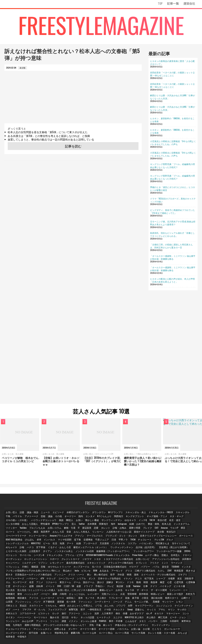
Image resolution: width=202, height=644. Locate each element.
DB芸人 (42, 522)
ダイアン (74, 549)
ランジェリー (125, 614)
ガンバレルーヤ (59, 626)
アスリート (11, 610)
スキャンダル (172, 514)
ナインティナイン (124, 603)
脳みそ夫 (174, 610)
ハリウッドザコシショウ (17, 522)
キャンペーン (24, 560)
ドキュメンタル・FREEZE (152, 514)
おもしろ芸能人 (175, 522)
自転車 (32, 583)
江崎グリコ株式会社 (138, 568)
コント (121, 610)
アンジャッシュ (172, 595)
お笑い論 (24, 626)
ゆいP (85, 610)
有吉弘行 (97, 533)
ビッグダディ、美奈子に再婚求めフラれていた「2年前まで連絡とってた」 (172, 211)
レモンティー (66, 560)
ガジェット (46, 553)
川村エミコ (149, 599)
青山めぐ (61, 568)
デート (126, 541)
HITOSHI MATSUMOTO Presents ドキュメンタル (137, 553)
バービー (10, 591)
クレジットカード (89, 557)
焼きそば (183, 568)
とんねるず (54, 618)
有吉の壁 (132, 522)
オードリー (63, 518)
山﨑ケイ (148, 595)
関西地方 (110, 518)
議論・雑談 (32, 514)
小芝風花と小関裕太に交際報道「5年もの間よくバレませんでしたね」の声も (173, 143)
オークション (12, 583)
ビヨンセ (80, 568)
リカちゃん (187, 599)
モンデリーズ (12, 580)
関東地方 (56, 526)
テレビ (103, 583)
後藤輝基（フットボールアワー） (135, 549)
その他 (51, 518)
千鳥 (184, 514)
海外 (66, 526)
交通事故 (167, 537)
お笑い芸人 (11, 514)
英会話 (160, 599)
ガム (193, 576)
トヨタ (115, 557)
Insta (70, 568)
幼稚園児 (168, 587)
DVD (52, 583)
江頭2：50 (62, 583)
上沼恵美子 (62, 549)
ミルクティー (39, 560)
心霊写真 (171, 580)
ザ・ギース (119, 587)
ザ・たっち (169, 603)
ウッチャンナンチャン (164, 545)
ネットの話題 (22, 614)
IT (20, 530)
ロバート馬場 (179, 626)
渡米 (45, 595)
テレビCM (45, 541)
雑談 (33, 522)
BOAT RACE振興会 (95, 537)
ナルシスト (55, 607)
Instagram (75, 526)
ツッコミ (165, 614)
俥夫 (54, 610)
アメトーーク (24, 518)
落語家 (113, 583)
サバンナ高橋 (12, 630)
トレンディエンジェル (73, 541)
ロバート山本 (148, 626)
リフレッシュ (12, 564)
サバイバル (59, 553)
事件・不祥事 (40, 618)
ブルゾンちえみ (173, 526)
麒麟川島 (135, 626)
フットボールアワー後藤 (17, 553)
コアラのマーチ (146, 607)
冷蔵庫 (165, 576)
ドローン (22, 557)
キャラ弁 (107, 587)
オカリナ (95, 610)
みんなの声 (139, 614)
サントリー (126, 599)
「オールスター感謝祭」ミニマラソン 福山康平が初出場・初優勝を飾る (173, 257)
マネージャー (109, 610)
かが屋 (34, 626)
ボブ (138, 603)
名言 (24, 580)
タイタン (131, 610)
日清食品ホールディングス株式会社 (31, 572)
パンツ (185, 595)
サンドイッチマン (72, 622)
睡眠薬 (34, 564)
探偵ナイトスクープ (71, 533)
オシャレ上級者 (13, 618)
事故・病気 (105, 526)
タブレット (144, 560)
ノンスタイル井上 (89, 549)
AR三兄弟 (94, 614)
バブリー (139, 564)
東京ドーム (57, 580)
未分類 (86, 533)
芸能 (35, 518)
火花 (85, 591)
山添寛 (158, 595)
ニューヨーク (12, 595)
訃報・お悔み (61, 530)
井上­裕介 (65, 595)
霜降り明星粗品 (142, 618)
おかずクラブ (73, 610)
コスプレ (186, 541)
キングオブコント (125, 518)
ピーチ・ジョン (109, 614)
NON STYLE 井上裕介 (66, 614)
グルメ (56, 541)
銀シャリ (24, 622)
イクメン (184, 614)
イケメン (123, 576)
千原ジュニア (181, 537)
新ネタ (9, 572)
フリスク (156, 560)
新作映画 (106, 591)
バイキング (159, 583)
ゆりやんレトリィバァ (58, 564)
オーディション (36, 557)
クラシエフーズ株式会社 (125, 560)
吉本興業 (45, 526)
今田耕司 (97, 618)
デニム (88, 599)
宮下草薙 (91, 545)
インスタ (180, 564)
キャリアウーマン (88, 603)
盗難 (24, 583)
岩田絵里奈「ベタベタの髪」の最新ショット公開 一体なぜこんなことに (172, 74)
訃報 (72, 545)
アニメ (32, 580)
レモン (138, 599)
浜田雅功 (10, 560)
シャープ (155, 576)
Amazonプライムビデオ (155, 533)
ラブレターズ (79, 595)
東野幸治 (108, 618)
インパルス (130, 537)
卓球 (120, 537)
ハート (146, 603)
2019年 (34, 553)
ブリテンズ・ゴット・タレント (20, 537)
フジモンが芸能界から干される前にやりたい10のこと (30, 568)
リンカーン (28, 533)
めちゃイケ (61, 545)
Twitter (35, 526)
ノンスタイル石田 (109, 549)
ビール (101, 541)
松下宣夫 (144, 576)
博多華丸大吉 (121, 626)
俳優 (62, 610)
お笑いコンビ (156, 557)
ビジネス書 (172, 583)
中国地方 (76, 630)
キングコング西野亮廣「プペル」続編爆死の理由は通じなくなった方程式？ (172, 165)
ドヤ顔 (44, 607)
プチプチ (157, 603)
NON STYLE (90, 541)
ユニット (24, 610)
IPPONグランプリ (14, 526)
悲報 (43, 564)
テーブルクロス (187, 533)
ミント (167, 560)
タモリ (65, 618)
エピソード (57, 514)
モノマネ (54, 595)
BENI (89, 568)
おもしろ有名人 (13, 533)
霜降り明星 (76, 530)
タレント (48, 530)
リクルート (44, 580)
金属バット (107, 626)
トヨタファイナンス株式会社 (134, 557)
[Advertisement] (73, 100)
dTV (41, 576)
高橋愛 (115, 599)
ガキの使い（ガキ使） (183, 518)
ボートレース (78, 537)
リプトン (52, 560)
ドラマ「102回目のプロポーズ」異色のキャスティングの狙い (173, 200)
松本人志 (118, 526)
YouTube (159, 526)
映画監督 (171, 568)
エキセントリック (102, 560)
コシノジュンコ (106, 603)
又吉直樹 (159, 541)
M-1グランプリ (110, 514)
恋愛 (38, 530)
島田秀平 (169, 530)
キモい (9, 614)
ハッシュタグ (189, 587)
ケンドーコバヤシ (134, 533)
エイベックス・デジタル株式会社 (151, 572)
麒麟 (20, 591)
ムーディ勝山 (179, 553)
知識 (117, 541)
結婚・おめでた (90, 526)
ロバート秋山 (164, 626)
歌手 (106, 572)
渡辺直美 (29, 530)
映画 (123, 572)
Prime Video (165, 553)
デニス (133, 576)
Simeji (66, 607)
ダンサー (145, 622)
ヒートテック (37, 614)
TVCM (20, 541)
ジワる (43, 603)
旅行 (181, 607)
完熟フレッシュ (72, 591)
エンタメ (83, 518)
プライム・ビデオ (105, 553)
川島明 (28, 591)
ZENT (161, 568)
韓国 (137, 580)
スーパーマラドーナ (113, 533)
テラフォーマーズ (14, 576)
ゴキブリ (174, 572)
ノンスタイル (173, 541)
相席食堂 (64, 630)
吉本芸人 (10, 557)
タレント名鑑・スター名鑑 (33, 630)
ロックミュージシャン (56, 557)
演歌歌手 (184, 576)
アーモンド (111, 568)
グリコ (122, 568)
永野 (74, 603)
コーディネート (63, 599)
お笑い (52, 522)
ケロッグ (50, 576)
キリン (108, 607)
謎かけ (91, 580)
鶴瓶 (118, 618)
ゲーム (68, 580)
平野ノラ (10, 541)
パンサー (76, 618)
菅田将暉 (94, 591)
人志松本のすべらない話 (48, 533)
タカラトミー (173, 599)
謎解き (101, 580)
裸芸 (125, 530)
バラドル (10, 518)
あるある (98, 568)
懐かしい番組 (64, 522)
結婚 (134, 541)
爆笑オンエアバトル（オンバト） (136, 545)
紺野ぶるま (133, 622)
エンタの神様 (158, 522)
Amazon (106, 530)
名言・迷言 (144, 522)
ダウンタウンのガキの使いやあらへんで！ (171, 618)
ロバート (135, 530)
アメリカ (184, 591)
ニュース (45, 514)
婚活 (159, 530)
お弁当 (96, 587)
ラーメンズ (178, 560)
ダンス (89, 576)
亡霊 (192, 580)
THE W (122, 522)
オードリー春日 (160, 622)
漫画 (131, 572)
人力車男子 (44, 610)
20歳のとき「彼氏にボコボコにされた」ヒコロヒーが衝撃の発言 (173, 189)
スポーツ (74, 557)
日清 (192, 537)
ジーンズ (77, 599)
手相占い (93, 583)
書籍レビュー (84, 587)
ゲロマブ (127, 564)
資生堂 (159, 564)
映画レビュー (119, 591)
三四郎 (86, 618)
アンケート (153, 614)
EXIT (97, 530)
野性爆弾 (189, 522)
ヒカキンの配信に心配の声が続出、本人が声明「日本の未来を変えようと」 (172, 280)
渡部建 (23, 599)
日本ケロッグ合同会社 (105, 576)
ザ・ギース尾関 (135, 587)
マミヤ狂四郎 (145, 537)
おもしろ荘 (181, 530)
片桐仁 (25, 564)
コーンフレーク (64, 576)
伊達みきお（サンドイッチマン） (46, 622)
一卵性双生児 (31, 607)
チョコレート (32, 541)
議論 (43, 518)
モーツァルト (160, 610)
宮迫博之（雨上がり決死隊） (19, 549)
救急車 (146, 580)
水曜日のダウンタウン (75, 514)
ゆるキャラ (100, 522)
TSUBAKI (169, 564)
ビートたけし (148, 530)
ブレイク (88, 530)
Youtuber (130, 583)
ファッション (46, 599)
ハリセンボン (12, 545)
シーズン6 (72, 553)
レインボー (57, 591)
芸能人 (191, 553)
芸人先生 (185, 583)
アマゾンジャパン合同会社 (178, 557)
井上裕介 (83, 614)
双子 (20, 607)
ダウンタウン (95, 514)
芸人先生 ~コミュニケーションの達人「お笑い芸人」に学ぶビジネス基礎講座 (40, 587)
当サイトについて (45, 545)
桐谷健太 (173, 591)
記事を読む (73, 146)
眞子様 (99, 595)
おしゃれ (53, 603)
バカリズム (11, 626)
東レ (83, 572)
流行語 (184, 610)
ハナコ (80, 545)
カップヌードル (78, 564)
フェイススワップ (185, 603)
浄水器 (115, 572)
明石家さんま (28, 545)
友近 (174, 576)
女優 (121, 583)
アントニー (56, 572)
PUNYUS (27, 618)
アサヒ (98, 607)
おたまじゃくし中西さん (25, 603)
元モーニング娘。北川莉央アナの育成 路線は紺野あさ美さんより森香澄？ (173, 223)
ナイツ (147, 583)
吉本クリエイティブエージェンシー (53, 537)
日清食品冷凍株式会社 (110, 564)
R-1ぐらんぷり (96, 518)
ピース (25, 595)
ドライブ (81, 583)
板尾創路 (161, 591)
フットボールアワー (162, 549)
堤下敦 (157, 537)
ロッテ (173, 607)
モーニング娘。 (101, 599)
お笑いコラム (189, 526)
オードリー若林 (177, 622)
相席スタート (134, 595)
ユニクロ (50, 614)
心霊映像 (183, 580)
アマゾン (173, 533)
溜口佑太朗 (120, 595)
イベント (43, 583)
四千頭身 (95, 626)
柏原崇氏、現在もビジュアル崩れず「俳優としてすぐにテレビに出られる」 (172, 234)
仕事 (139, 583)
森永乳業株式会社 (83, 560)
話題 (22, 514)
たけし (153, 568)
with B (9, 603)
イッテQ (112, 522)
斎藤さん (76, 607)
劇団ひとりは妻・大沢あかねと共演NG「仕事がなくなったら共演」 (173, 97)
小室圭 (108, 595)
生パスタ (93, 564)
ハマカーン (30, 576)
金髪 (72, 583)
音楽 (192, 530)
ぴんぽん (110, 537)
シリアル (78, 576)
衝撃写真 (10, 607)
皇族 (90, 595)
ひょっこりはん (42, 591)
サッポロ (118, 607)
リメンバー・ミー (153, 587)
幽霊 (154, 580)
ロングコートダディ (78, 626)
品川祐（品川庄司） (187, 545)
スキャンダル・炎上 (129, 514)
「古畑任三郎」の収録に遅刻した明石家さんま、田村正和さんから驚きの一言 (171, 246)
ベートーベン (145, 610)
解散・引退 (11, 530)
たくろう (45, 626)
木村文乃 (150, 591)
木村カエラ (130, 607)
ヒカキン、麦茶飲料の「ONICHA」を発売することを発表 (172, 120)
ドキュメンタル (87, 553)
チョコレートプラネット (94, 622)
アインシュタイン (117, 622)
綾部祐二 (35, 595)
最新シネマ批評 (136, 591)
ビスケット (161, 607)
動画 (130, 580)
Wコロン (111, 580)
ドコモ (121, 580)
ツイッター (147, 526)
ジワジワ (65, 603)
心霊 (162, 580)
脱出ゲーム (80, 580)
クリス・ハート (71, 572)
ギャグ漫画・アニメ (146, 518)
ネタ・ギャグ (164, 518)
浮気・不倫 (11, 622)
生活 (110, 541)
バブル (149, 564)
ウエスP (116, 530)
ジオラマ (104, 557)
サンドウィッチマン (83, 522)
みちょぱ (53, 630)
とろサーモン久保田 (44, 549)
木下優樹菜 (11, 599)
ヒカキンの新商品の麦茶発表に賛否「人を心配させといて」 (172, 62)
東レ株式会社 (95, 572)
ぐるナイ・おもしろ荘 (108, 545)
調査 (175, 614)
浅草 (33, 610)
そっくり (88, 607)
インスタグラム (132, 526)
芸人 (27, 526)
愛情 (178, 587)
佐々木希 (33, 599)
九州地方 (127, 618)
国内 (73, 518)
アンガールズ (146, 541)
